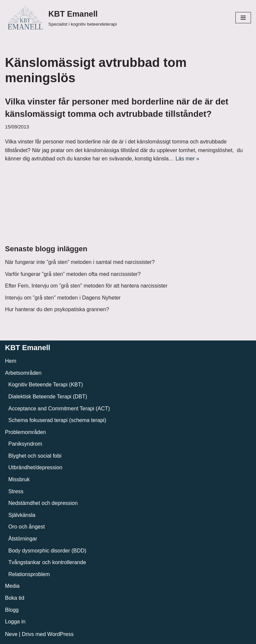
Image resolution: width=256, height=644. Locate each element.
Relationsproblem (29, 574)
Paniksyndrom (25, 444)
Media (12, 586)
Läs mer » (187, 159)
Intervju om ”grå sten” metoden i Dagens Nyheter (63, 298)
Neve (11, 634)
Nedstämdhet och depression (43, 503)
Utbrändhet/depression (35, 467)
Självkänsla (22, 515)
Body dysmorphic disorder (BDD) (47, 551)
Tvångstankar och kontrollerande (47, 562)
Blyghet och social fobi (35, 456)
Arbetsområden (23, 373)
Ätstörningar (23, 539)
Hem (11, 361)
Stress (16, 491)
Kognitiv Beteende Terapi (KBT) (46, 385)
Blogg (12, 610)
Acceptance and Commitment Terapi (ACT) (59, 409)
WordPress (60, 634)
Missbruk (19, 479)
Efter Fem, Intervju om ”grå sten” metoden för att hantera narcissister (86, 286)
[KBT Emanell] (61, 18)
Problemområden (25, 432)
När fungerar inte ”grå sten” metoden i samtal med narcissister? (80, 262)
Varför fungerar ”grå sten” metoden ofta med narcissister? (73, 274)
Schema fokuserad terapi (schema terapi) (57, 420)
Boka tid (15, 598)
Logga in (15, 622)
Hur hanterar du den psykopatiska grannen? (57, 309)
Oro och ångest (26, 527)
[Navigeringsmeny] (243, 18)
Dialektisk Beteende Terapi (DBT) (48, 397)
